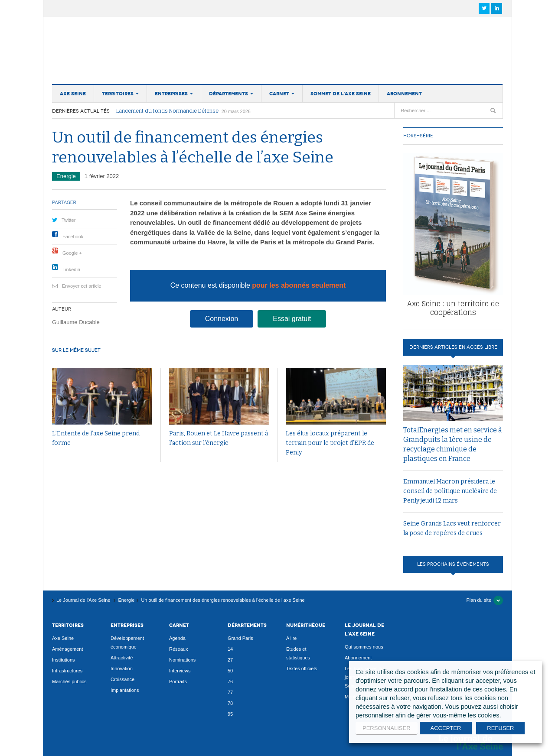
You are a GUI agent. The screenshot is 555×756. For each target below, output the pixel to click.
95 (230, 714)
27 (230, 660)
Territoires (118, 94)
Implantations (125, 690)
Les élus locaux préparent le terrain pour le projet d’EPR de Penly (330, 443)
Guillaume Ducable (76, 322)
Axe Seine (73, 94)
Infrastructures (67, 671)
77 (230, 692)
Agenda (177, 638)
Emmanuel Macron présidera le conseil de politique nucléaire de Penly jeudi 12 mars (450, 491)
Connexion (222, 319)
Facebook (73, 237)
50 (230, 671)
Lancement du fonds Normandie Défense (167, 111)
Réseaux (178, 649)
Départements (229, 94)
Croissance (122, 679)
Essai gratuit (292, 319)
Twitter (69, 220)
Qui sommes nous (364, 647)
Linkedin (71, 269)
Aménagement (68, 649)
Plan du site (479, 600)
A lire (291, 638)
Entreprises (171, 94)
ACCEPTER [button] (446, 728)
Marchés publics (69, 681)
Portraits (178, 681)
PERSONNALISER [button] (387, 728)
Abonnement (404, 94)
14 (230, 649)
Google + (72, 253)
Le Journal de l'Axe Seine (111, 45)
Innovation (122, 668)
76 (230, 681)
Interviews (180, 671)
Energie (66, 176)
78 (230, 703)
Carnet (279, 94)
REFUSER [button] (500, 728)
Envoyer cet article (82, 286)
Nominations (182, 660)
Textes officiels (302, 668)
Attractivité (122, 658)
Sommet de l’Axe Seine (341, 94)
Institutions (64, 660)
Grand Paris (240, 638)
